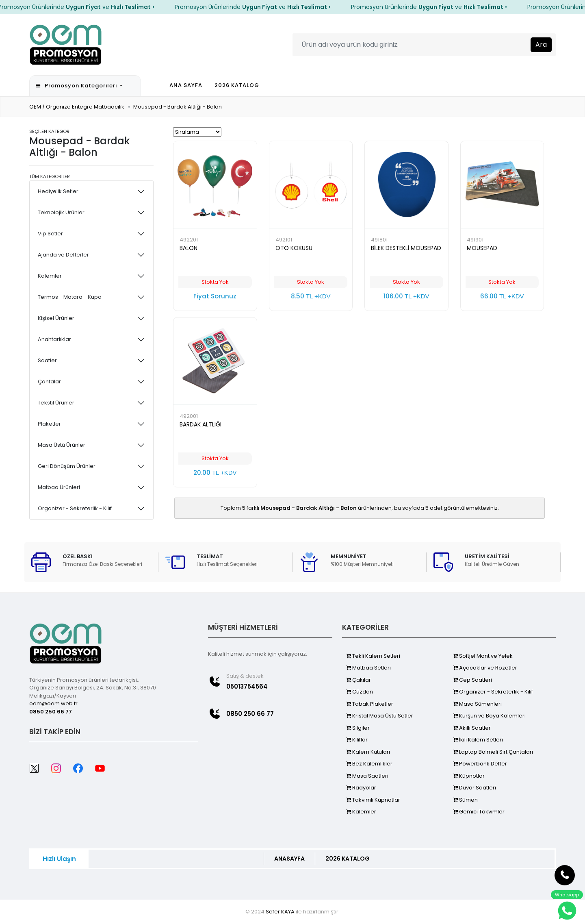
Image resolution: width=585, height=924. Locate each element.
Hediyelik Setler (58, 191)
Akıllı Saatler (472, 728)
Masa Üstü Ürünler (62, 445)
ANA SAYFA (186, 85)
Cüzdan (360, 692)
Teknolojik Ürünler (61, 212)
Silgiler (358, 728)
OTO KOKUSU (294, 248)
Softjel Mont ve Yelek (483, 656)
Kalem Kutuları (368, 752)
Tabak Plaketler (370, 704)
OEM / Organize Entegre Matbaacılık (77, 107)
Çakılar (359, 680)
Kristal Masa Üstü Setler (380, 716)
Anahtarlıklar (54, 339)
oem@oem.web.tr (53, 703)
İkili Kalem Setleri (478, 740)
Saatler (47, 360)
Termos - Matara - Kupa (70, 297)
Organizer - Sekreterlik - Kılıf (75, 508)
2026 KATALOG (237, 85)
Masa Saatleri (367, 776)
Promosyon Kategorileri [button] (77, 86)
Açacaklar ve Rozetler (485, 668)
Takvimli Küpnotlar (373, 800)
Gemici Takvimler (479, 812)
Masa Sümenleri (477, 704)
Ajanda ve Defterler (63, 255)
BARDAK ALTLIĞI (200, 424)
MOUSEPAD (482, 248)
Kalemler (50, 276)
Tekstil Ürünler (56, 403)
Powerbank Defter (480, 764)
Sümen (465, 800)
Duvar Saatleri (474, 788)
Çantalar (49, 382)
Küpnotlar (469, 776)
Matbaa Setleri (368, 668)
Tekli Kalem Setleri (373, 656)
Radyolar (361, 788)
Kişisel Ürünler (56, 318)
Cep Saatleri (472, 680)
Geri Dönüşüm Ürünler (67, 466)
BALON (188, 248)
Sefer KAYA (280, 912)
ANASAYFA (289, 859)
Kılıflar (357, 740)
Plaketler (49, 424)
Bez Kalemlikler (369, 764)
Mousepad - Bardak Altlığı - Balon (178, 107)
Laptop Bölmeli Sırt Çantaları (493, 752)
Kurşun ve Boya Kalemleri (489, 716)
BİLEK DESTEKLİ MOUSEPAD (406, 248)
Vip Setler (50, 234)
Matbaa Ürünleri (59, 487)
